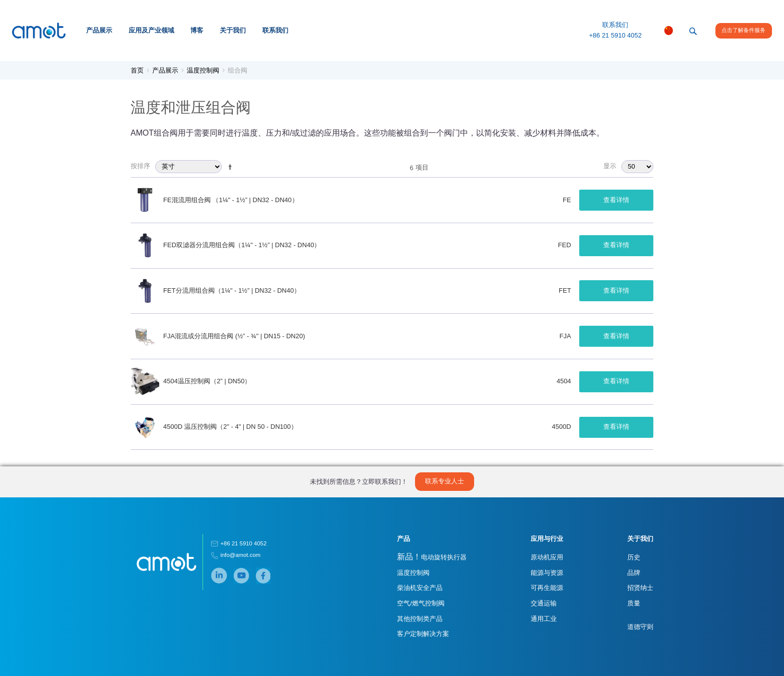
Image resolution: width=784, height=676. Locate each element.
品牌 (634, 573)
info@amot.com (240, 555)
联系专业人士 (445, 481)
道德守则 (640, 627)
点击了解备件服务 (743, 30)
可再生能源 (547, 588)
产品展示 (99, 30)
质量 (634, 603)
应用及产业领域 (151, 30)
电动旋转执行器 (432, 557)
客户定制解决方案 (423, 634)
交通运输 (544, 603)
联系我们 (275, 30)
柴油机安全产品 (420, 588)
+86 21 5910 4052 (615, 35)
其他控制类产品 (420, 619)
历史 (634, 557)
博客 (197, 30)
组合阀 (238, 70)
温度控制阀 (203, 70)
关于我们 (233, 30)
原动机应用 (547, 557)
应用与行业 (547, 539)
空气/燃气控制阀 (421, 603)
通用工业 (544, 619)
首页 (137, 70)
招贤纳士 (640, 588)
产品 (404, 539)
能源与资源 (547, 573)
